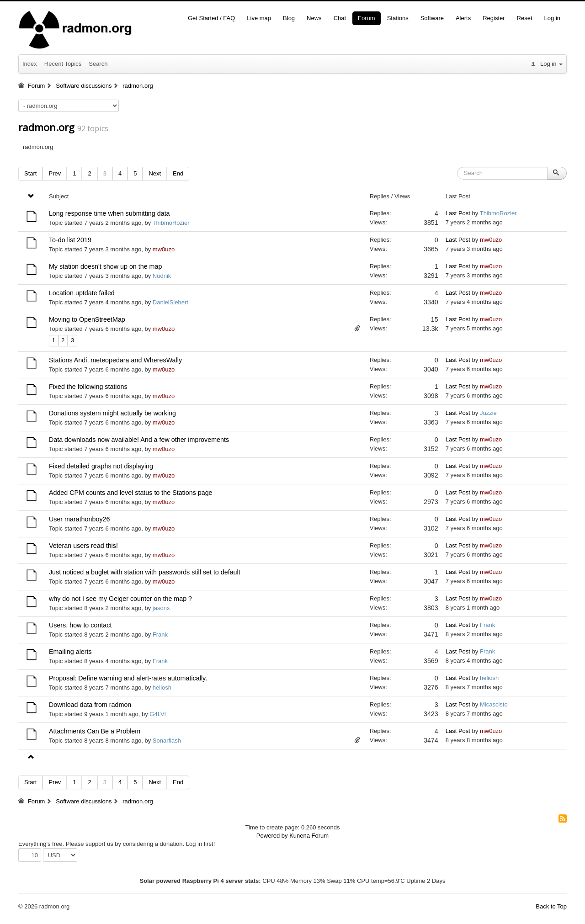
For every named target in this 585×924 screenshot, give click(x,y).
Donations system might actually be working (112, 413)
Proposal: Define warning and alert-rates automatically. (128, 678)
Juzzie (488, 413)
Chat (340, 18)
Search (98, 64)
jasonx (161, 608)
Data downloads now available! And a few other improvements (139, 440)
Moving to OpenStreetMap (87, 319)
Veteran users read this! (83, 546)
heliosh (162, 688)
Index (30, 64)
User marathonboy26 (80, 519)
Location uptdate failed (82, 293)
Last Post (458, 213)
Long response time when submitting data (109, 213)
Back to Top (551, 906)
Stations (398, 18)
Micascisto (494, 704)
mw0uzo (164, 249)
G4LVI (158, 714)
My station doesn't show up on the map (106, 266)
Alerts (463, 18)
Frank (160, 635)
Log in (552, 18)
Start (30, 173)
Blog (289, 18)
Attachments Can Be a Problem (95, 731)
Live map (259, 18)
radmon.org (46, 127)
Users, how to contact (80, 625)
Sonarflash (167, 741)
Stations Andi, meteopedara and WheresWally (115, 360)
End (178, 173)
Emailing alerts (70, 652)
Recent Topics (63, 64)
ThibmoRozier (171, 223)
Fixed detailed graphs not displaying (101, 466)
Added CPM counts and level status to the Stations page (131, 493)
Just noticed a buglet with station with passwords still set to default (145, 572)
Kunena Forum (309, 836)
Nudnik (162, 276)
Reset (525, 18)
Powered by (272, 836)
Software (432, 18)
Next (155, 173)
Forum (367, 18)
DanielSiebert (170, 302)
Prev (55, 173)
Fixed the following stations (88, 387)
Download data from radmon (90, 705)
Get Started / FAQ (211, 18)
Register (494, 18)
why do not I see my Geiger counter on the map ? (120, 599)
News (314, 18)
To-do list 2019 (70, 240)
